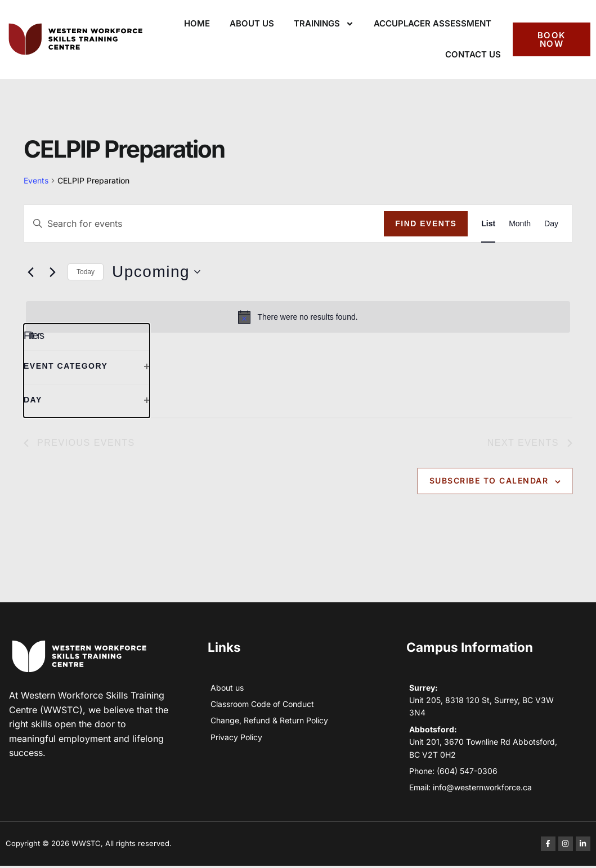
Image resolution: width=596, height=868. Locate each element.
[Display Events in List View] (488, 223)
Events (36, 180)
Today (86, 272)
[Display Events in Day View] (551, 223)
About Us (252, 23)
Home (197, 23)
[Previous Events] (30, 272)
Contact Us (473, 54)
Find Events (426, 223)
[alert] (298, 317)
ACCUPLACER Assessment (433, 23)
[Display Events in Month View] (520, 223)
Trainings (324, 24)
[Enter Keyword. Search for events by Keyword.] (204, 223)
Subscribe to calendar (489, 482)
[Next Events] (52, 272)
